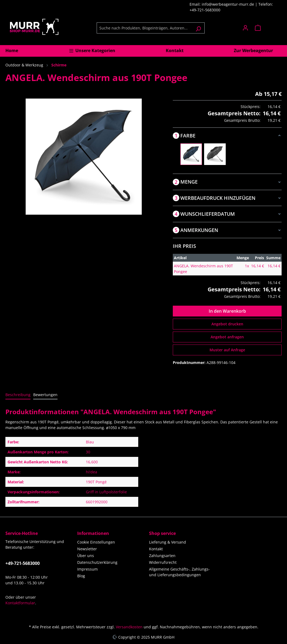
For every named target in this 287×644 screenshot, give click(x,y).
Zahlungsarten (162, 556)
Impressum (87, 569)
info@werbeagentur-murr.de (228, 4)
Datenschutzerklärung (97, 562)
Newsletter (87, 549)
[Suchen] (198, 28)
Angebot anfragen (227, 337)
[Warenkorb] (267, 28)
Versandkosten (129, 627)
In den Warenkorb (227, 311)
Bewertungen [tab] (45, 395)
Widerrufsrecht (163, 562)
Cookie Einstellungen (96, 542)
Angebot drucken (227, 324)
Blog (81, 576)
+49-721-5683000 (23, 563)
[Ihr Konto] (245, 28)
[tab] (18, 395)
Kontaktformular (20, 603)
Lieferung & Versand (168, 542)
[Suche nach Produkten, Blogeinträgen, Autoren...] (144, 28)
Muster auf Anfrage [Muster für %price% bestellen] (227, 350)
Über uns (86, 556)
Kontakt (156, 549)
